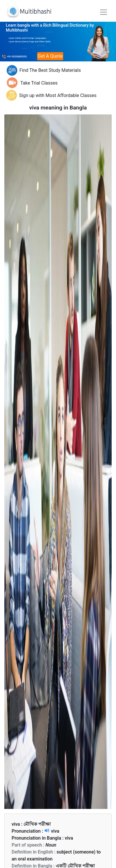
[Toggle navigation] (104, 12)
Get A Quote (50, 56)
